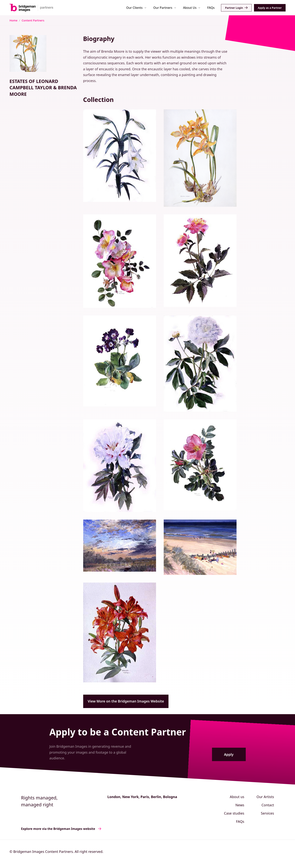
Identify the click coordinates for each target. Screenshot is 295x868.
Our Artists (265, 797)
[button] (136, 8)
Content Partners (33, 20)
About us (237, 797)
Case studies (234, 813)
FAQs (211, 8)
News (240, 805)
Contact (268, 805)
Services (267, 813)
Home (14, 20)
